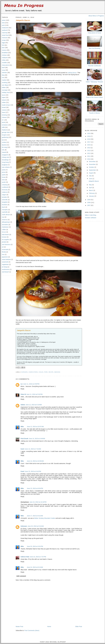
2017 (89, 142)
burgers (4, 135)
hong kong (5, 162)
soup (3, 70)
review (4, 142)
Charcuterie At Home (94, 33)
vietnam (4, 73)
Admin (23, 405)
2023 (89, 133)
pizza (4, 172)
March (91, 190)
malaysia (5, 58)
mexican (5, 38)
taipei (4, 97)
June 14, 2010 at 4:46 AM (37, 439)
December (92, 162)
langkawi (5, 165)
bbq (3, 75)
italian (4, 87)
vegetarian (5, 264)
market (4, 80)
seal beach (5, 272)
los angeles (6, 240)
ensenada (5, 249)
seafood (4, 30)
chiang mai (5, 157)
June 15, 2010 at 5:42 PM (33, 471)
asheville (5, 200)
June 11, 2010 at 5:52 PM (34, 394)
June (91, 179)
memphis (5, 210)
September (93, 170)
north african (6, 215)
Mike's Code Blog (91, 215)
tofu (3, 150)
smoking (5, 82)
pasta (4, 170)
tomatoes (5, 125)
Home (49, 627)
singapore (5, 155)
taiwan (4, 100)
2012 (89, 153)
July (90, 176)
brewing (4, 115)
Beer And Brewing (94, 48)
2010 (89, 159)
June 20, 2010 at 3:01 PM (35, 546)
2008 (89, 202)
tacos (4, 95)
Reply (22, 389)
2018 (89, 139)
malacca (5, 192)
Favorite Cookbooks (94, 66)
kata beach (5, 235)
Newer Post (19, 627)
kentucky (5, 190)
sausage (5, 90)
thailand (4, 130)
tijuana (4, 145)
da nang (5, 147)
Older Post (79, 627)
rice (3, 77)
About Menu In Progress (96, 16)
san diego (5, 85)
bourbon (5, 205)
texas (4, 177)
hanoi (4, 112)
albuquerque (6, 222)
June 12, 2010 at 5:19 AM (34, 405)
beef (3, 68)
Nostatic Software (91, 218)
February (92, 193)
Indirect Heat (25, 557)
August (91, 173)
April (91, 188)
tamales (4, 197)
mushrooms (6, 269)
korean (4, 237)
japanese (5, 257)
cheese (4, 117)
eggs (3, 43)
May (90, 185)
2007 (89, 205)
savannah (5, 262)
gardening (5, 137)
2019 (89, 136)
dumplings (5, 160)
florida (4, 252)
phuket (4, 242)
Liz (22, 384)
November (92, 164)
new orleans (6, 167)
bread (4, 107)
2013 (89, 151)
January (92, 196)
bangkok (5, 202)
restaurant (5, 28)
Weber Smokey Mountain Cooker (45, 518)
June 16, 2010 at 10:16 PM (38, 502)
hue (3, 254)
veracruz (5, 220)
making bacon (72, 73)
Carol (22, 449)
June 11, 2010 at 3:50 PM (31, 384)
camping (5, 185)
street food (5, 35)
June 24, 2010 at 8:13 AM (35, 567)
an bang (5, 267)
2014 (89, 148)
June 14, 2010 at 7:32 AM (33, 449)
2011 (89, 156)
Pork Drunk (24, 439)
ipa (3, 140)
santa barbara (6, 259)
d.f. (3, 120)
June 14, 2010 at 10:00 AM (35, 461)
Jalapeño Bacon (23, 20)
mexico (4, 50)
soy (3, 217)
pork (3, 25)
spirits (4, 175)
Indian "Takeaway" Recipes (94, 82)
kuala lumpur (6, 105)
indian (4, 102)
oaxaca (4, 110)
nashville (5, 212)
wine (3, 180)
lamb (3, 122)
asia (3, 23)
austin (4, 182)
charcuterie (5, 65)
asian (4, 20)
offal (3, 127)
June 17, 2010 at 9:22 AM (35, 516)
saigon (4, 195)
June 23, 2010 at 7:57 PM (38, 557)
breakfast (5, 53)
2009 (89, 200)
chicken (4, 55)
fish (3, 45)
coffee (4, 230)
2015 (89, 145)
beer (3, 48)
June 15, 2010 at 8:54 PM (35, 488)
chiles (4, 60)
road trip (5, 33)
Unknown (24, 526)
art (3, 247)
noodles (4, 63)
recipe (4, 40)
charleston (5, 227)
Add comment (21, 576)
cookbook (5, 187)
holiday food (6, 92)
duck (3, 207)
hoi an (4, 232)
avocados (5, 225)
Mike (22, 427)
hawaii (4, 152)
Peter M (23, 394)
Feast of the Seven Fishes (94, 97)
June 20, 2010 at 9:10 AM (36, 526)
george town (6, 132)
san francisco (6, 245)
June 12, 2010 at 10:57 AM (35, 427)
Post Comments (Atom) (32, 630)
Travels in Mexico (94, 113)
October (92, 167)
